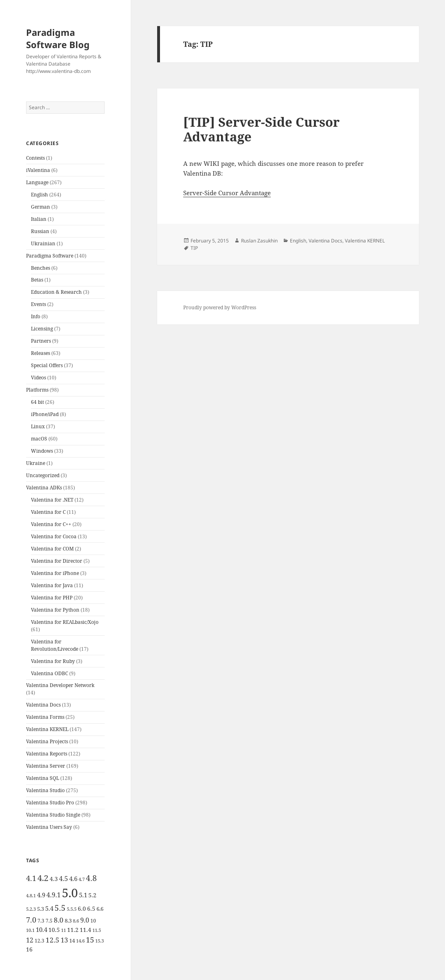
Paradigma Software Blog (58, 38)
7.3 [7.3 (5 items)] (41, 921)
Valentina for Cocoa (54, 536)
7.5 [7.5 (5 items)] (49, 921)
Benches (41, 268)
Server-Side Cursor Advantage (227, 193)
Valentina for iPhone (55, 573)
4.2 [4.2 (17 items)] (43, 878)
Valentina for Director (57, 561)
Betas (37, 280)
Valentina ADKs (44, 488)
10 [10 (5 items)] (93, 921)
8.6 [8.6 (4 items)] (76, 921)
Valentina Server (46, 766)
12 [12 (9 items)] (30, 940)
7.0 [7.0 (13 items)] (31, 919)
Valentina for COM (52, 549)
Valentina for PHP (52, 598)
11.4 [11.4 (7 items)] (85, 930)
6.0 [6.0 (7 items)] (82, 908)
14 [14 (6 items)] (72, 940)
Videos (38, 378)
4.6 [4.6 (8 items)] (73, 879)
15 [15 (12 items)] (90, 940)
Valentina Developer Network (60, 685)
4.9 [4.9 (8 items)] (41, 895)
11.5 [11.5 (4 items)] (97, 930)
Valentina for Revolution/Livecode (55, 645)
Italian (39, 219)
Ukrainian (43, 243)
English (39, 195)
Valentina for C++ (51, 524)
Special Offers (47, 365)
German (41, 207)
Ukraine (36, 463)
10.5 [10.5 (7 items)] (54, 930)
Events (38, 304)
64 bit (37, 402)
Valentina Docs (43, 705)
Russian (40, 231)
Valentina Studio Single (53, 815)
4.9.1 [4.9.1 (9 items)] (54, 895)
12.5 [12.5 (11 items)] (53, 940)
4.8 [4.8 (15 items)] (91, 878)
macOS (39, 439)
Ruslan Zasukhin (259, 241)
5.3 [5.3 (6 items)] (41, 909)
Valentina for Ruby (53, 661)
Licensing (42, 329)
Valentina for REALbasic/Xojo (65, 622)
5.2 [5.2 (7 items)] (92, 895)
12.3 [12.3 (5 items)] (39, 941)
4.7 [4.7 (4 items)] (82, 879)
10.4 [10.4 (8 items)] (42, 929)
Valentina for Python (55, 610)
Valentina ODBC (49, 673)
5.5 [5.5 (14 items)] (60, 908)
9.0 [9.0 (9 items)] (85, 920)
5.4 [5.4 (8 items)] (49, 908)
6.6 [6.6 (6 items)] (100, 909)
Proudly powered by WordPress (220, 307)
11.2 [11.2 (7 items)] (73, 930)
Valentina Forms (45, 717)
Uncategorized (43, 475)
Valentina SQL (43, 778)
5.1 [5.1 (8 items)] (83, 895)
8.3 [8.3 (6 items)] (68, 921)
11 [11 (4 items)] (64, 930)
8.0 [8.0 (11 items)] (59, 920)
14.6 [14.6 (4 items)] (80, 941)
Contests (35, 158)
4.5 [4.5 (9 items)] (64, 879)
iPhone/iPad (45, 414)
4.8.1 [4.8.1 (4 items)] (31, 896)
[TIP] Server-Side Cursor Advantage (261, 129)
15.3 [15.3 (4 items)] (100, 941)
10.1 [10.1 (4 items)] (30, 930)
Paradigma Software (50, 256)
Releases (41, 353)
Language (37, 182)
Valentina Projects (47, 741)
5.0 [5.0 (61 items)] (70, 893)
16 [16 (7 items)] (29, 949)
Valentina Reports (47, 754)
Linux (38, 426)
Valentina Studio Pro (50, 803)
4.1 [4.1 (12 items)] (31, 878)
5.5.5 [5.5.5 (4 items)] (72, 909)
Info (36, 316)
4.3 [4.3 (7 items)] (54, 879)
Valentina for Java (52, 585)
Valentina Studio (45, 790)
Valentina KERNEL (47, 729)
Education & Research (56, 292)
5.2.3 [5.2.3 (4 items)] (31, 909)
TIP (194, 248)
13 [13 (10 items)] (64, 940)
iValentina (38, 170)
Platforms (37, 390)
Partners (41, 341)
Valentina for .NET (52, 500)
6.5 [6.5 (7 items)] (91, 908)
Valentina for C (48, 512)
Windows (42, 451)
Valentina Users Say (49, 827)
